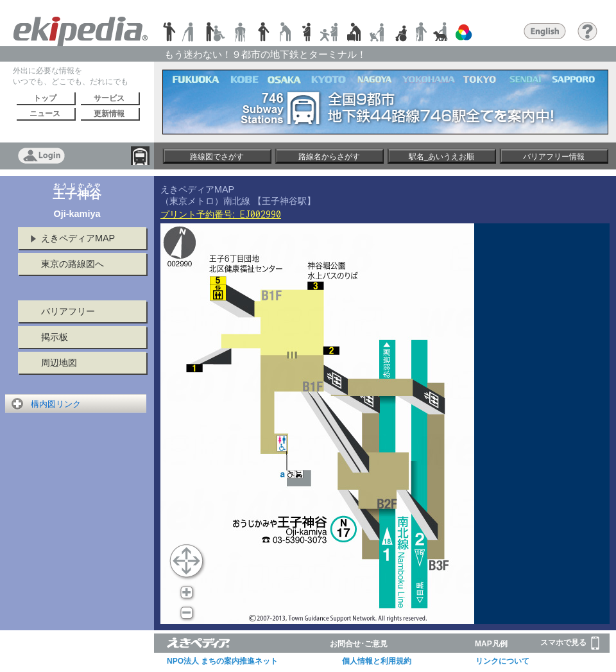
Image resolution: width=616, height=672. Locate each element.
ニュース (45, 114)
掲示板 (55, 337)
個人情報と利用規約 (377, 661)
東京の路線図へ (73, 264)
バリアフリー (68, 311)
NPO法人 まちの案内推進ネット (222, 661)
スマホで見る (570, 643)
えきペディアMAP (78, 238)
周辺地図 (59, 363)
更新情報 (109, 114)
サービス (109, 98)
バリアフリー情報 (554, 157)
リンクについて (502, 661)
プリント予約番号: (221, 214)
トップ (45, 98)
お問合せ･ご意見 (359, 644)
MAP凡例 (491, 644)
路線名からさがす (329, 157)
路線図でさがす (217, 157)
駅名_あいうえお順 (442, 157)
